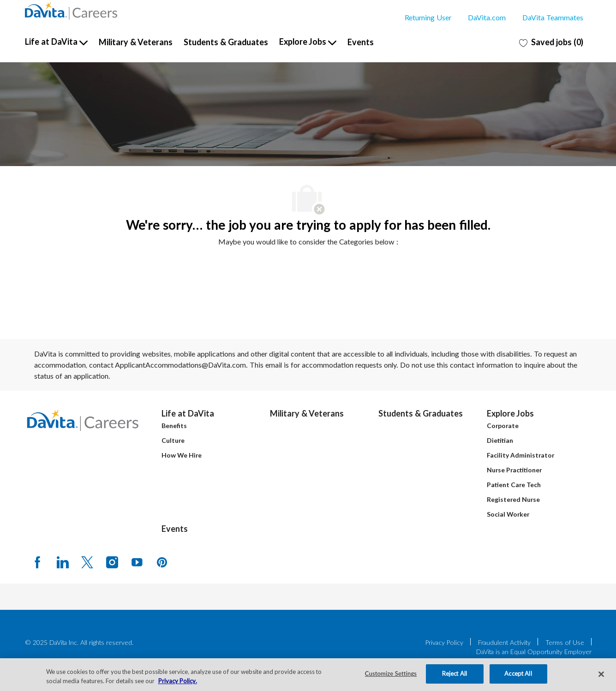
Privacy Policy (444, 642)
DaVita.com (487, 17)
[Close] (601, 674)
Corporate (503, 426)
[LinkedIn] (62, 562)
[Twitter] (87, 562)
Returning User (428, 17)
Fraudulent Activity (504, 642)
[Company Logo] (71, 11)
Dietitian (500, 440)
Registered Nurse (513, 499)
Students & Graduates (226, 42)
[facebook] (37, 562)
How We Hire (182, 455)
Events (361, 42)
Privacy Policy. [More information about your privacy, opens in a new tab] (178, 681)
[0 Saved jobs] (551, 42)
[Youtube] (137, 562)
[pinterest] (162, 562)
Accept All (518, 673)
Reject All (455, 673)
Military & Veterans (136, 42)
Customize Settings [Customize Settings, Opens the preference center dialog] (391, 673)
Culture (173, 440)
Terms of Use (565, 642)
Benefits (174, 426)
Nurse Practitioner (514, 470)
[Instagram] (112, 562)
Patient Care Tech (514, 485)
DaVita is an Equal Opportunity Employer (534, 652)
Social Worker (508, 514)
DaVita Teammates (553, 17)
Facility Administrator (520, 455)
